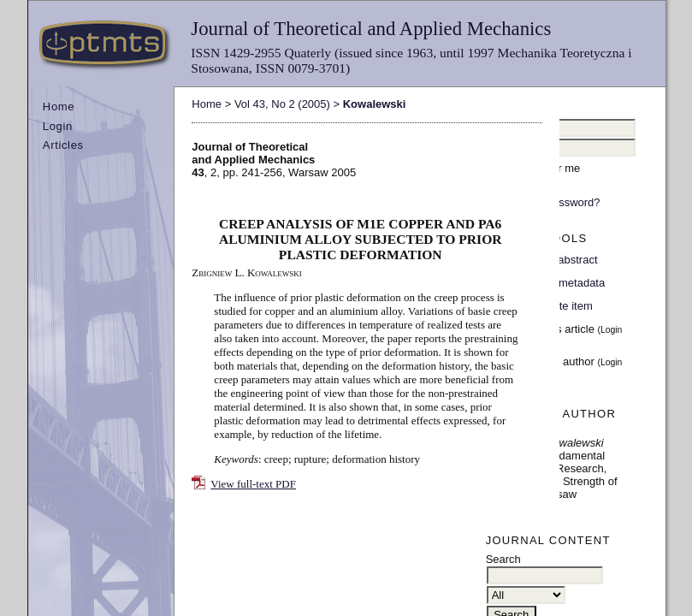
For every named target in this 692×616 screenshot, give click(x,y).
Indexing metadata (559, 283)
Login (58, 126)
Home (59, 107)
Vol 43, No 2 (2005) (282, 104)
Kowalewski (375, 104)
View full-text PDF (253, 484)
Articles (63, 145)
